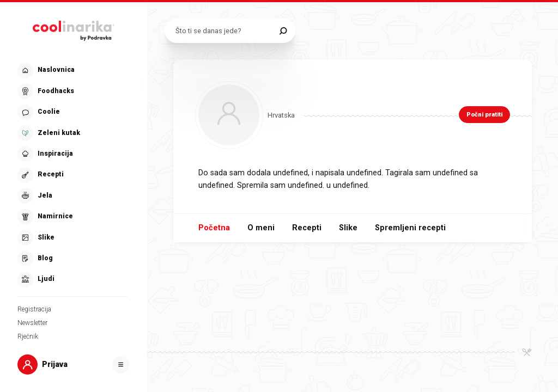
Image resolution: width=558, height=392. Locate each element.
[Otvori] (121, 365)
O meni (261, 228)
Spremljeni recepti (410, 228)
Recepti (307, 228)
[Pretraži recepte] (225, 31)
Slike (348, 228)
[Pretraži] (283, 31)
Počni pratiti (484, 115)
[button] (72, 175)
